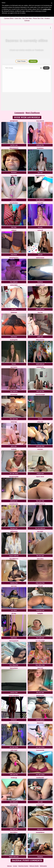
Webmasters (43, 866)
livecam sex (14, 528)
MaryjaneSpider (14, 477)
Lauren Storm (40, 477)
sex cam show (14, 474)
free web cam (40, 638)
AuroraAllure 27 (40, 285)
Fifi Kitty (14, 613)
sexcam (40, 227)
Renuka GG (14, 778)
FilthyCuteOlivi (40, 340)
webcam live (40, 145)
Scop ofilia (14, 176)
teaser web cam (14, 857)
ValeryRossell (14, 805)
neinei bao (14, 422)
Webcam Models (34, 866)
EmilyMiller (40, 203)
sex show (14, 610)
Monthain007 (40, 778)
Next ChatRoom (33, 113)
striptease (14, 720)
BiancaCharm (14, 668)
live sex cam (40, 556)
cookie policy (47, 9)
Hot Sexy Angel (40, 641)
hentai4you (40, 148)
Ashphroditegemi (14, 696)
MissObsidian (14, 203)
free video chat (40, 665)
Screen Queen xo (40, 504)
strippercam (40, 474)
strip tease (14, 255)
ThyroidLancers (14, 559)
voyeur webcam (14, 556)
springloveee (14, 121)
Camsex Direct (9, 18)
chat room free (40, 583)
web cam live (40, 391)
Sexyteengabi (40, 805)
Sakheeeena (14, 531)
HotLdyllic (40, 613)
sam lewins (14, 367)
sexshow (14, 200)
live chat (14, 227)
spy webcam (14, 391)
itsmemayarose (40, 176)
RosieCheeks (40, 367)
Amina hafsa (14, 285)
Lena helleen (14, 832)
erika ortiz (40, 422)
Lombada (14, 449)
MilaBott (14, 230)
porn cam (14, 446)
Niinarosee (14, 312)
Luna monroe (40, 121)
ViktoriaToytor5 (14, 148)
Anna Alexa (40, 559)
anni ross (14, 586)
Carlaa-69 (40, 230)
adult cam (40, 337)
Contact (15, 866)
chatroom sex (40, 610)
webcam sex (14, 501)
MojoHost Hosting (23, 866)
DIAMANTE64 (14, 395)
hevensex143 (40, 750)
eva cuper (40, 531)
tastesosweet (40, 258)
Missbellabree (40, 832)
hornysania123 (14, 641)
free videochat (14, 665)
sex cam (40, 173)
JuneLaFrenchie (14, 504)
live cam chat (14, 419)
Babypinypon (40, 696)
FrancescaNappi (40, 395)
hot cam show (40, 200)
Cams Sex (18, 18)
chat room (14, 638)
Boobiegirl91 (14, 340)
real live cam (14, 145)
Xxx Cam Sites (27, 18)
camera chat (14, 583)
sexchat (40, 419)
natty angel (14, 750)
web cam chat (40, 446)
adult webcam (40, 364)
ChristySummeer (14, 723)
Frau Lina (40, 312)
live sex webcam (40, 528)
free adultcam (14, 802)
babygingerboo (14, 258)
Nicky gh (40, 586)
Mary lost (40, 668)
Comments (19, 113)
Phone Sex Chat (38, 18)
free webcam (14, 282)
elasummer (40, 723)
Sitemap (9, 866)
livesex (14, 364)
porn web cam (40, 309)
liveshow (14, 173)
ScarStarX (40, 449)
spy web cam (14, 829)
